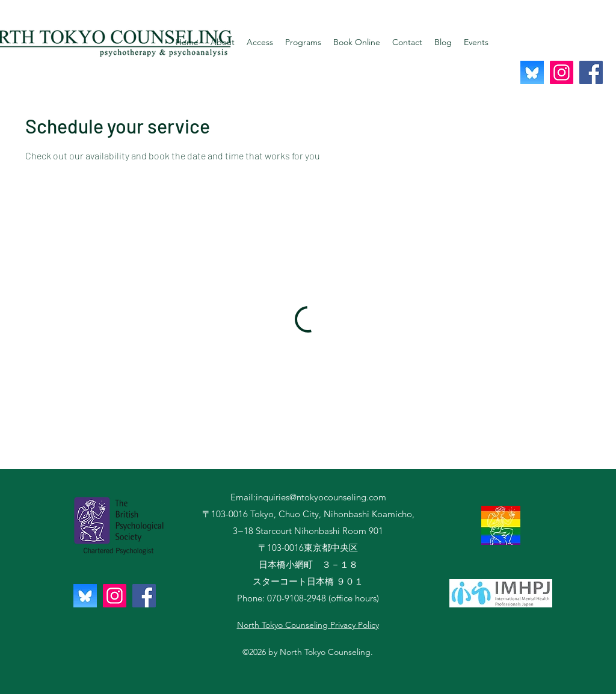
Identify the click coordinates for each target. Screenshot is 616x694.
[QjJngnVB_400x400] (532, 72)
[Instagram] (562, 72)
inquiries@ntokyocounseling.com (321, 497)
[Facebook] (591, 72)
